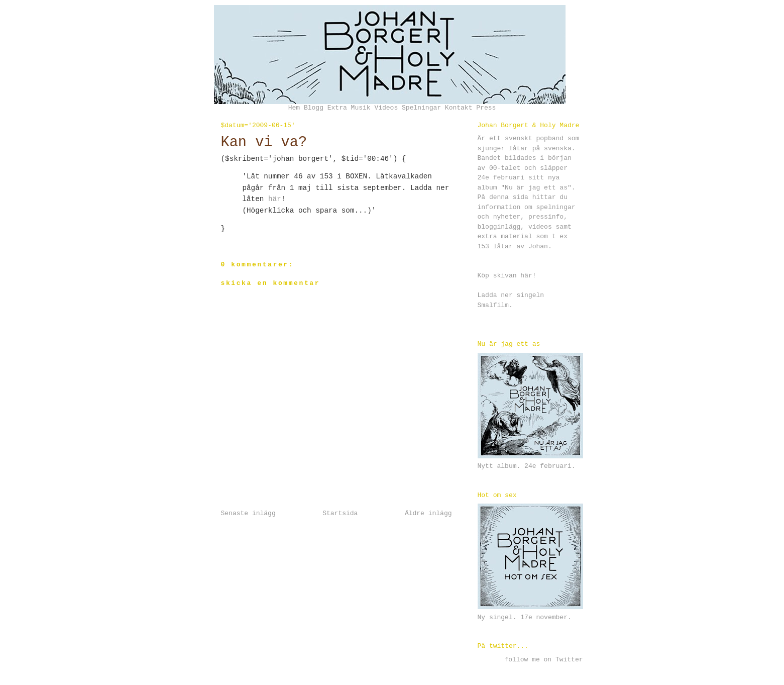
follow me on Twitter (543, 660)
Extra (337, 108)
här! (528, 276)
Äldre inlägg (428, 513)
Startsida (340, 513)
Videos (386, 108)
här (275, 199)
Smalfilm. (495, 305)
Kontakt (459, 108)
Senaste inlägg (248, 513)
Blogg (314, 108)
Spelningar (421, 108)
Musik (361, 108)
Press (486, 108)
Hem (294, 108)
